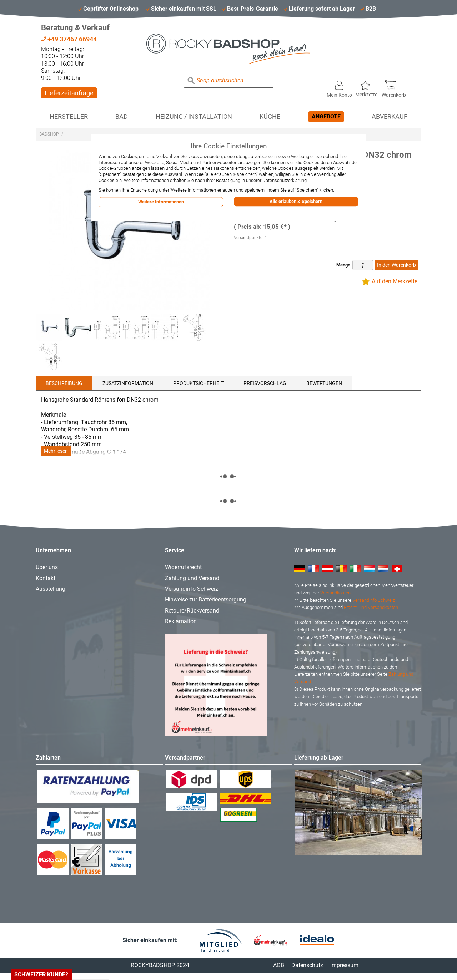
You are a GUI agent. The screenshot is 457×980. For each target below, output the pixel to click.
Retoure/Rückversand (192, 611)
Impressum (344, 965)
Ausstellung (51, 589)
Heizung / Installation (194, 117)
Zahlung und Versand (192, 578)
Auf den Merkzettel (395, 281)
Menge (343, 265)
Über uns (47, 567)
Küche (270, 117)
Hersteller (69, 117)
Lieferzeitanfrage (69, 93)
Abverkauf (390, 117)
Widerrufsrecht (183, 567)
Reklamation (181, 621)
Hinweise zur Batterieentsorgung (206, 600)
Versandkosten (335, 593)
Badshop (49, 134)
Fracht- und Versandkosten (371, 607)
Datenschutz (307, 965)
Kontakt (46, 578)
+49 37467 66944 (69, 39)
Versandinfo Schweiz (192, 589)
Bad (122, 117)
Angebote (326, 116)
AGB (279, 965)
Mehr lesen (56, 451)
